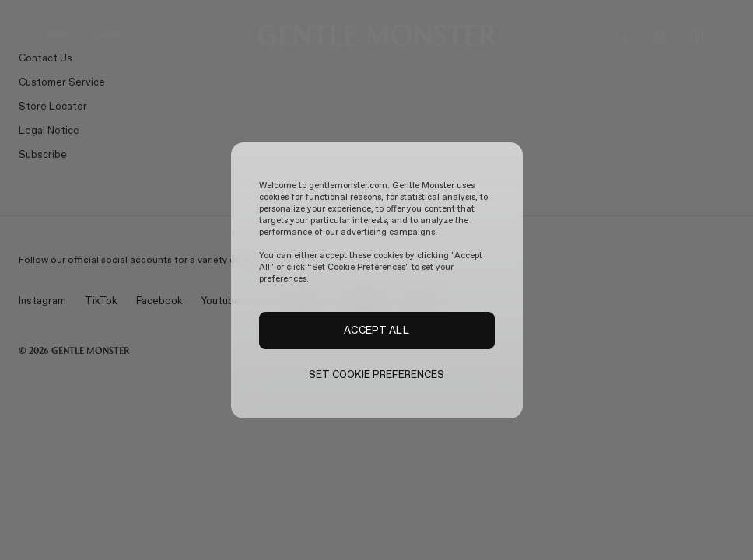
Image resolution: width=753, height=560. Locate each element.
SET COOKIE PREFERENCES (377, 374)
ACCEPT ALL (376, 330)
